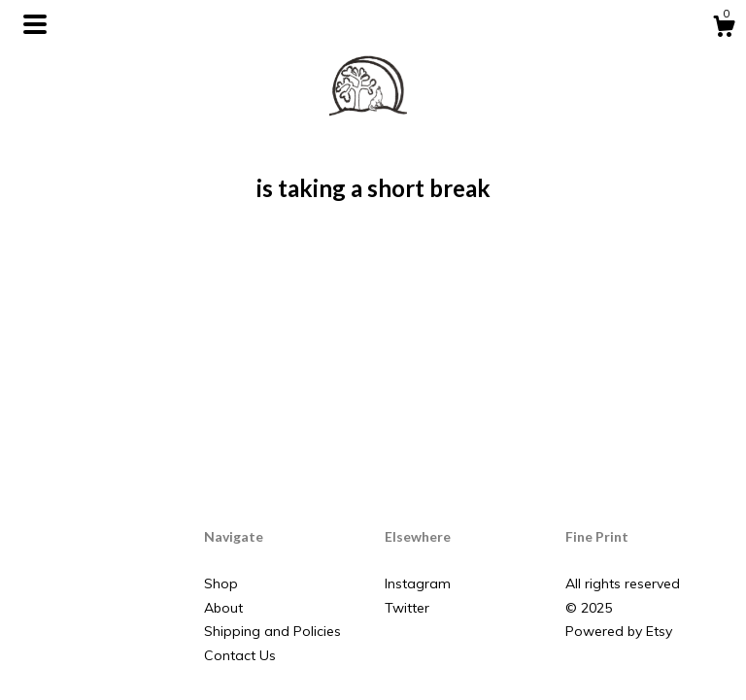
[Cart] (724, 29)
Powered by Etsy (619, 631)
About (223, 608)
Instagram (418, 583)
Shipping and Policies (272, 631)
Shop (221, 583)
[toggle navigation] (35, 24)
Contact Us (240, 655)
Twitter (407, 608)
